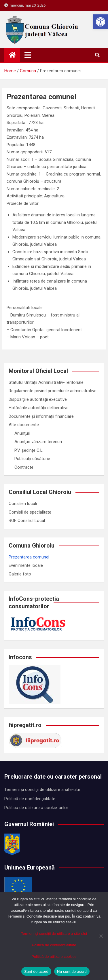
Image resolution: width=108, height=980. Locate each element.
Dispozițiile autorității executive (38, 399)
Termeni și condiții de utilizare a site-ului (42, 790)
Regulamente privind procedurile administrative (53, 391)
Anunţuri (22, 433)
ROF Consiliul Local (27, 520)
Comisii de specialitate (30, 512)
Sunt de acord (36, 972)
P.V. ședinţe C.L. (29, 450)
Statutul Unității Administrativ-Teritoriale (46, 382)
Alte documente (24, 425)
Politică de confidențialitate (30, 799)
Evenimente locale (26, 565)
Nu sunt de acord (72, 972)
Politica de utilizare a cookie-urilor (36, 808)
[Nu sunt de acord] (101, 936)
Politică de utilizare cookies (54, 957)
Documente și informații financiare (41, 416)
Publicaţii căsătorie (32, 459)
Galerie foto (20, 574)
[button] (101, 22)
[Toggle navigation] (28, 55)
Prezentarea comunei (29, 557)
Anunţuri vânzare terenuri (38, 442)
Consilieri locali (23, 504)
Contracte (24, 467)
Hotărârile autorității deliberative (39, 408)
